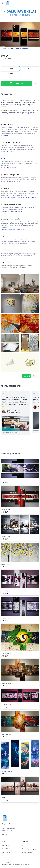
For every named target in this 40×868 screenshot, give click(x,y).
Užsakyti (16, 83)
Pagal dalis (5, 849)
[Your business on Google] (10, 835)
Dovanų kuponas (27, 852)
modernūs (17, 49)
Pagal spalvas (6, 852)
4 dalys (25, 49)
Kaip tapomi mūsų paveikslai (9, 167)
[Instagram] (6, 835)
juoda (3, 49)
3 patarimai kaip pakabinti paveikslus (11, 212)
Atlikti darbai (4, 135)
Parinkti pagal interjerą (7, 151)
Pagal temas (6, 845)
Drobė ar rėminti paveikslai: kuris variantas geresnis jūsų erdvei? (19, 197)
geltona (10, 49)
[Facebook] (3, 835)
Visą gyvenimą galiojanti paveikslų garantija (13, 229)
